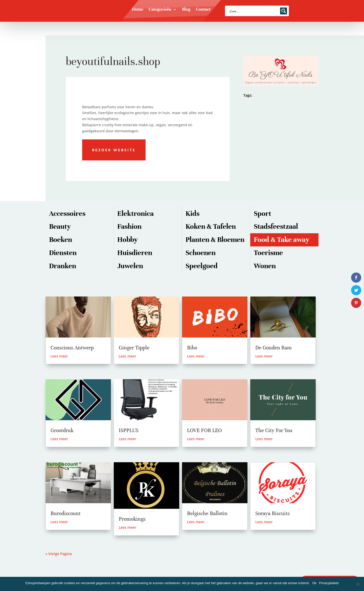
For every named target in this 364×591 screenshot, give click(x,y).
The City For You (274, 430)
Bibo (192, 348)
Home (137, 10)
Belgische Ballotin (207, 513)
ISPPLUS (129, 430)
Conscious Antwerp (72, 348)
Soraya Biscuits (272, 513)
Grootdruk (62, 430)
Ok (314, 583)
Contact (203, 10)
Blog (186, 10)
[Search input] (254, 11)
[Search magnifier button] (284, 11)
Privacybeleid (329, 583)
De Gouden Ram (274, 348)
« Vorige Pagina (59, 554)
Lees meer (59, 356)
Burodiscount (66, 513)
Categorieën (160, 10)
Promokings (132, 519)
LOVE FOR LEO (204, 430)
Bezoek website (114, 150)
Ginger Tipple (134, 348)
